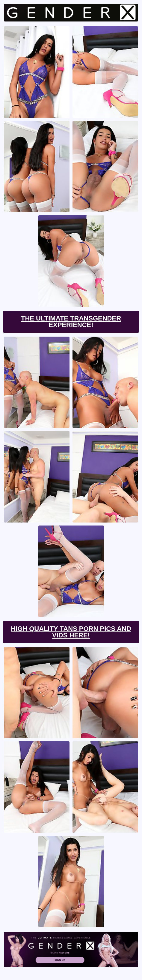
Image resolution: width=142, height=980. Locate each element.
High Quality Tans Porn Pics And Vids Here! (71, 632)
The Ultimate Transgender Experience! (71, 322)
